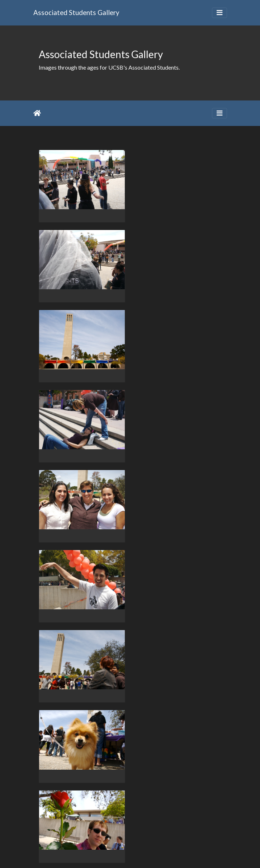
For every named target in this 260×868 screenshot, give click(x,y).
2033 (194, 826)
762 (125, 826)
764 (162, 826)
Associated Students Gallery (76, 12)
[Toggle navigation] (219, 13)
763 (144, 826)
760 (89, 826)
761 (107, 826)
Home (37, 113)
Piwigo (145, 853)
